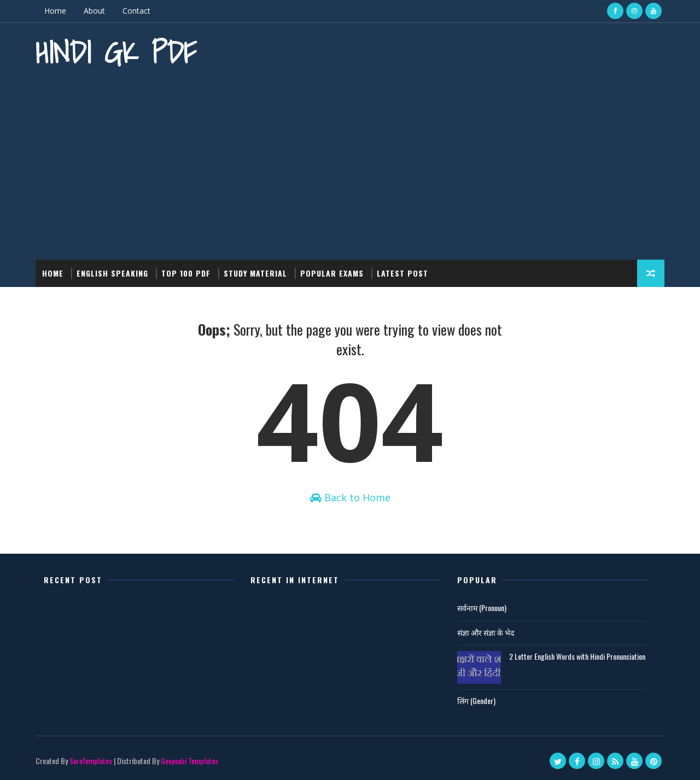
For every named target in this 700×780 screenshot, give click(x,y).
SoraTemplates (91, 761)
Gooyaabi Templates (189, 761)
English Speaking (112, 273)
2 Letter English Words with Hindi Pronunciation (577, 656)
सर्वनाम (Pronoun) (482, 608)
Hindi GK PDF (116, 52)
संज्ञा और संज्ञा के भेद (486, 632)
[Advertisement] (350, 167)
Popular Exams (332, 273)
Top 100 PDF (186, 273)
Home (55, 11)
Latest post (402, 273)
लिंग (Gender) (476, 700)
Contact (136, 11)
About (94, 11)
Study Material (255, 273)
